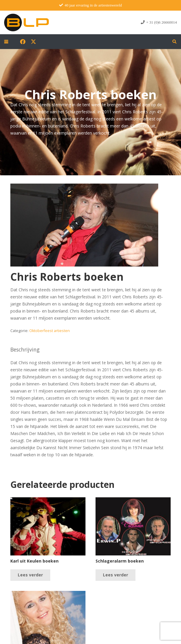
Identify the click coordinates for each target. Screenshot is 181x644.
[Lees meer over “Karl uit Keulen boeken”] (30, 575)
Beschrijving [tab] (25, 349)
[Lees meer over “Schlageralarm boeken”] (115, 575)
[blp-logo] (26, 22)
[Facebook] (23, 42)
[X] (33, 42)
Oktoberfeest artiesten (50, 331)
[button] (6, 42)
